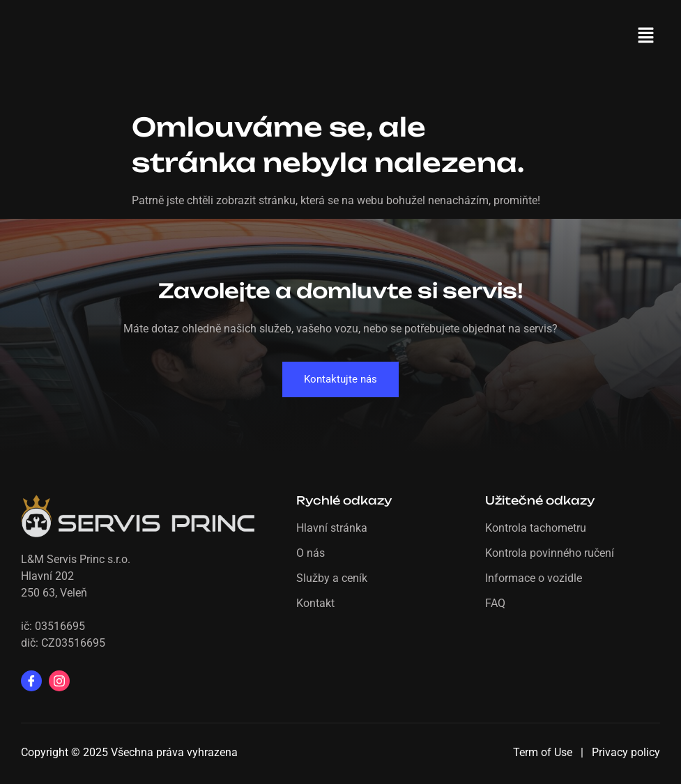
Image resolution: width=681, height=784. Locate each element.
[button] (646, 36)
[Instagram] (59, 681)
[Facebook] (31, 681)
